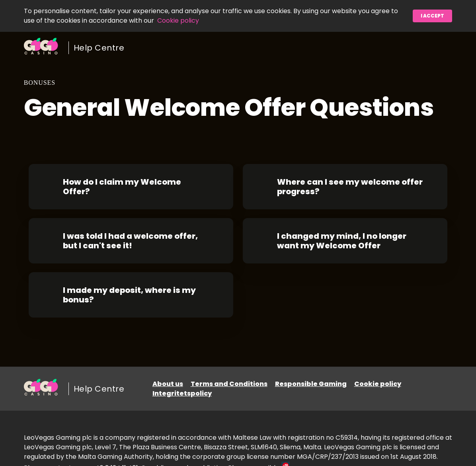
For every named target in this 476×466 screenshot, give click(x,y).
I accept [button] (432, 16)
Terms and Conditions (229, 384)
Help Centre (99, 48)
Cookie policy (178, 20)
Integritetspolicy (182, 393)
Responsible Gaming (311, 384)
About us (168, 384)
